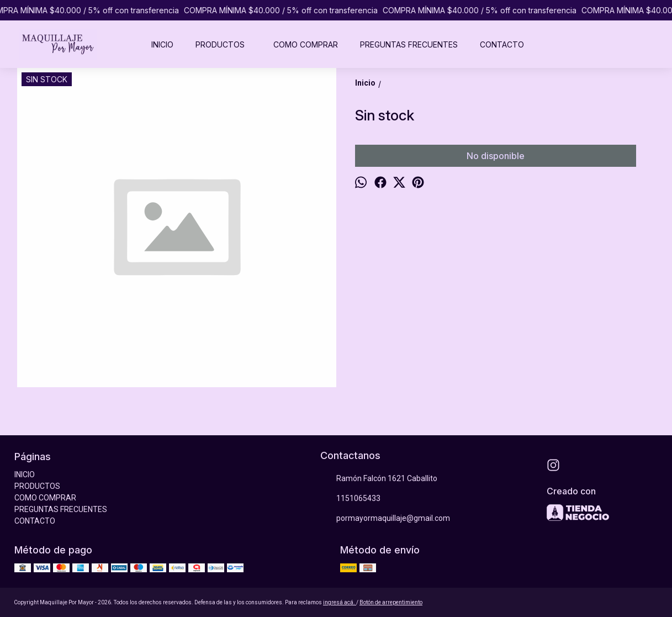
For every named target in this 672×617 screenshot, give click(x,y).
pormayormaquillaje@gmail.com (385, 519)
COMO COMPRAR (306, 44)
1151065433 (350, 499)
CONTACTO (502, 44)
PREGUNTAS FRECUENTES (409, 44)
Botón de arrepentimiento (391, 602)
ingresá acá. (340, 602)
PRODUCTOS (226, 44)
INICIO (162, 44)
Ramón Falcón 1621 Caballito (379, 479)
